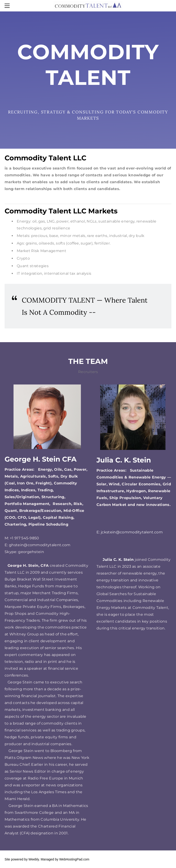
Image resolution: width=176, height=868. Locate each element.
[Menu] (8, 6)
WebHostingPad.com (74, 859)
